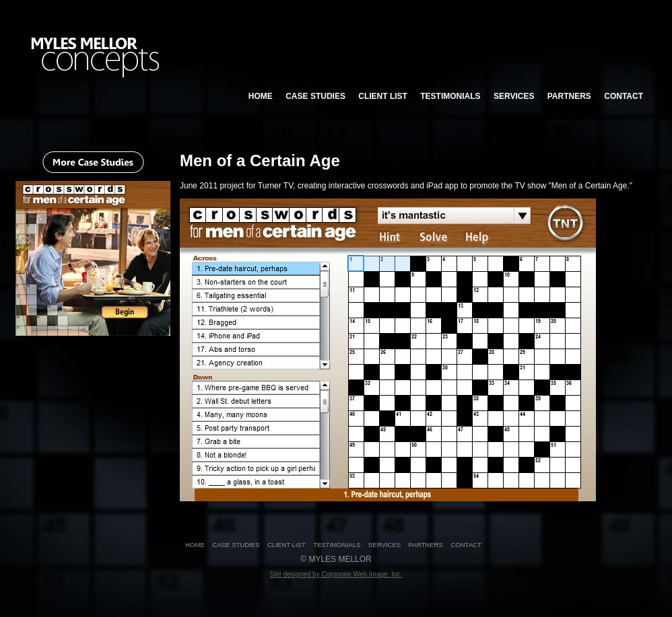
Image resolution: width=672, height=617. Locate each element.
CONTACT (624, 96)
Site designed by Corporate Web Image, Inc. (336, 574)
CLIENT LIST (383, 96)
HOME (261, 96)
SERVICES (514, 96)
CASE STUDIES (315, 96)
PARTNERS (569, 96)
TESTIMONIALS (450, 96)
